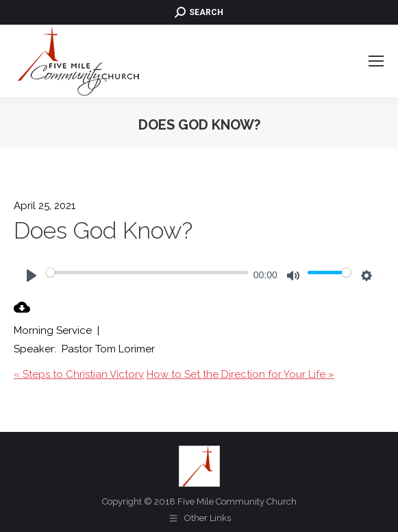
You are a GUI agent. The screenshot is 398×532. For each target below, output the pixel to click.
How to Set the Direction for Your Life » (240, 374)
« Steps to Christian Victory (79, 374)
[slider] (147, 272)
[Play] (32, 276)
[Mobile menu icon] (376, 61)
